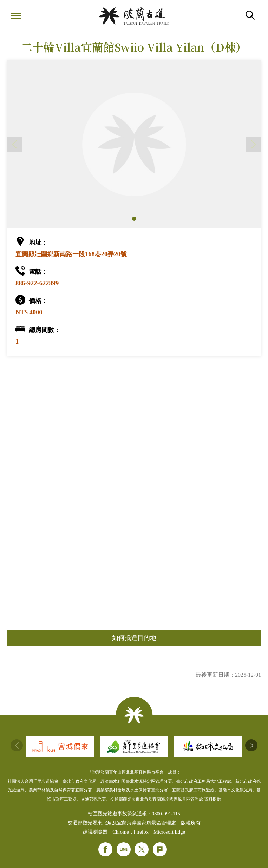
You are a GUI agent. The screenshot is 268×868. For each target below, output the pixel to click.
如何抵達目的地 (134, 638)
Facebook (105, 849)
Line (124, 849)
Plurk (160, 849)
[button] (134, 219)
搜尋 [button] (250, 15)
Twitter (142, 849)
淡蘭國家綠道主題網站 (133, 16)
